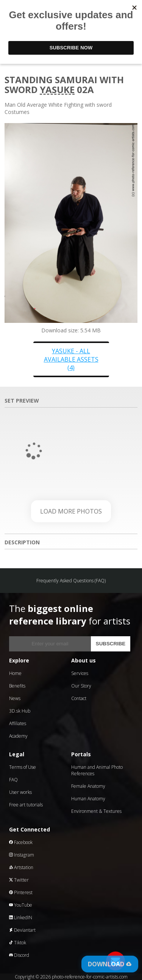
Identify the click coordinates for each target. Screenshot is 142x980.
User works (20, 792)
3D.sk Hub (20, 711)
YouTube (21, 905)
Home (15, 673)
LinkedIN (21, 918)
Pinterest (21, 892)
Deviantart (22, 930)
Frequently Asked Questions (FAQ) (71, 581)
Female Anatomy (88, 786)
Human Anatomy (88, 799)
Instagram (22, 855)
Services (80, 673)
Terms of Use (23, 767)
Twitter (19, 880)
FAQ (13, 780)
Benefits (17, 686)
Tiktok (18, 943)
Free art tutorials (26, 805)
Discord (19, 955)
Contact (79, 698)
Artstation (21, 867)
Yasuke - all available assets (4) (71, 359)
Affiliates (18, 723)
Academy (18, 736)
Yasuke (57, 89)
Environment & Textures (96, 811)
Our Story (81, 686)
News (15, 698)
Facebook (21, 842)
